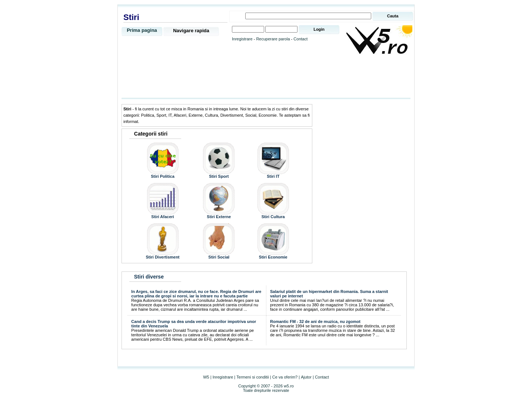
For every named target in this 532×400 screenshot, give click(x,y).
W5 (206, 377)
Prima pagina (142, 30)
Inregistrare (242, 39)
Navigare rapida (191, 31)
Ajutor (306, 377)
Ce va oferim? (285, 377)
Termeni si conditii (252, 377)
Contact (300, 39)
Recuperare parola (273, 39)
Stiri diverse (149, 277)
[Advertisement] (266, 77)
